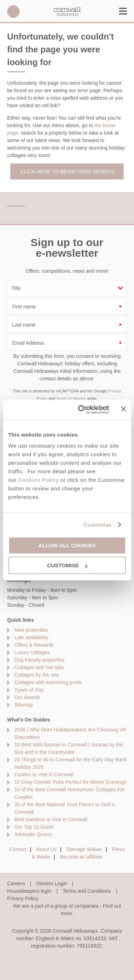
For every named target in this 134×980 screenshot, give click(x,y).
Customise (98, 525)
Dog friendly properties (39, 660)
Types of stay (29, 690)
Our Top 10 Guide (34, 827)
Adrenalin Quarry (33, 834)
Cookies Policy (39, 480)
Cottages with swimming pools (48, 682)
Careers (16, 883)
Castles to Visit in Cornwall (44, 775)
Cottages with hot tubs (39, 667)
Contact (18, 849)
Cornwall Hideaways (67, 12)
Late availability (31, 637)
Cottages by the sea (37, 675)
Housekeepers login (29, 891)
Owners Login (51, 883)
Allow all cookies (67, 545)
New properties (31, 630)
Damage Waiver (84, 849)
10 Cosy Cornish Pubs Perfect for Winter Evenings (70, 782)
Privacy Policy (23, 898)
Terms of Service (71, 398)
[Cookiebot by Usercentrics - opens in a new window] (81, 410)
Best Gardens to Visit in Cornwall (51, 819)
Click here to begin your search (67, 172)
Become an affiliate (81, 857)
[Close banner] (123, 409)
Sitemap (23, 705)
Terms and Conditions (87, 891)
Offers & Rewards (34, 645)
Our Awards (27, 697)
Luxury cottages (32, 652)
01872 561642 (13, 12)
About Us (46, 849)
